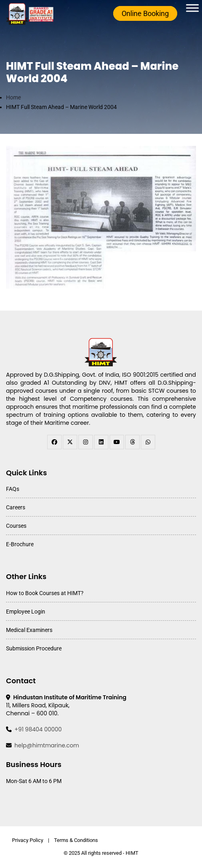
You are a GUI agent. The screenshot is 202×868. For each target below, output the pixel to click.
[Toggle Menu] (192, 8)
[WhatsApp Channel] (148, 442)
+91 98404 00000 (38, 729)
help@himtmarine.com (47, 745)
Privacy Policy (28, 840)
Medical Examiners (29, 630)
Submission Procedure (34, 648)
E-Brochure (20, 544)
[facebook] (54, 442)
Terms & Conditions (76, 840)
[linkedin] (101, 442)
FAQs (13, 489)
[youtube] (117, 442)
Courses (16, 526)
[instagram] (86, 442)
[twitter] (70, 442)
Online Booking (145, 13)
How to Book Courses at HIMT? (45, 593)
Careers (16, 507)
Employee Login (26, 612)
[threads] (132, 442)
